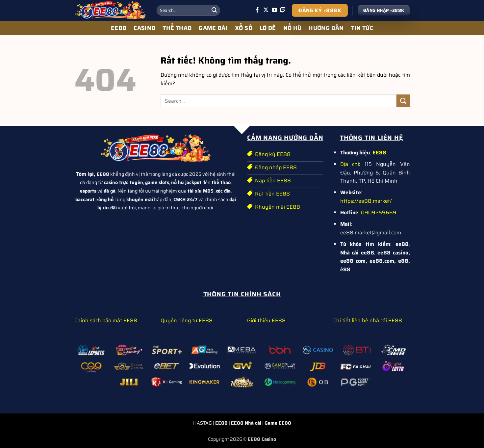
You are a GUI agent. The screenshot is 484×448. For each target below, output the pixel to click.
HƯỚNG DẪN (326, 28)
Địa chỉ (350, 164)
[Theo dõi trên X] (266, 10)
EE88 (119, 28)
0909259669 (379, 212)
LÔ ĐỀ (268, 28)
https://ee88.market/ (366, 201)
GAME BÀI (213, 28)
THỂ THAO (177, 28)
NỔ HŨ (293, 28)
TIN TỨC (362, 28)
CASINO (144, 28)
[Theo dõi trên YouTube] (274, 10)
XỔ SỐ (244, 28)
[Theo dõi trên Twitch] (283, 10)
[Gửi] (214, 11)
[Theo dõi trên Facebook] (257, 10)
